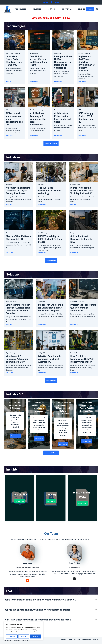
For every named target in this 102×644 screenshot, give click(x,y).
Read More (10, 81)
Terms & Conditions (74, 640)
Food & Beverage (43, 233)
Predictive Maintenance (77, 353)
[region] (24, 631)
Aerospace (41, 184)
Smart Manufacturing (12, 301)
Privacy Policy (87, 640)
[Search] (97, 9)
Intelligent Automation (44, 353)
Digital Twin (41, 301)
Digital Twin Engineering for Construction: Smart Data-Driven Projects (50, 308)
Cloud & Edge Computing (13, 53)
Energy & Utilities (75, 233)
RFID (7, 110)
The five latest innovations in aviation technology (50, 191)
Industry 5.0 (68, 9)
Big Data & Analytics (84, 53)
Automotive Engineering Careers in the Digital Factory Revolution (18, 191)
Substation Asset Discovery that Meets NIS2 (81, 239)
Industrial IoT (58, 53)
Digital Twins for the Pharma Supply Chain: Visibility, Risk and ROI (82, 191)
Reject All (24, 636)
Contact (90, 9)
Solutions (53, 9)
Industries (38, 9)
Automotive (9, 184)
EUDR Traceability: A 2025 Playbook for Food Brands (50, 239)
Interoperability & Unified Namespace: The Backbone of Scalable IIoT (63, 62)
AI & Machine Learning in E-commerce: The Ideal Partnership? (38, 119)
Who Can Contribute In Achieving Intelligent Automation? (50, 359)
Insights (83, 9)
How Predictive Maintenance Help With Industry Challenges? (82, 359)
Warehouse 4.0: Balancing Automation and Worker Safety (17, 359)
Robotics (57, 110)
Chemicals (9, 233)
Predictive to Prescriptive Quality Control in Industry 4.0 (83, 308)
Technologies (22, 9)
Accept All (35, 636)
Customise (12, 636)
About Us (64, 640)
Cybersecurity (34, 53)
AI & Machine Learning (36, 110)
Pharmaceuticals (75, 184)
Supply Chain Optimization (13, 353)
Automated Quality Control (78, 301)
